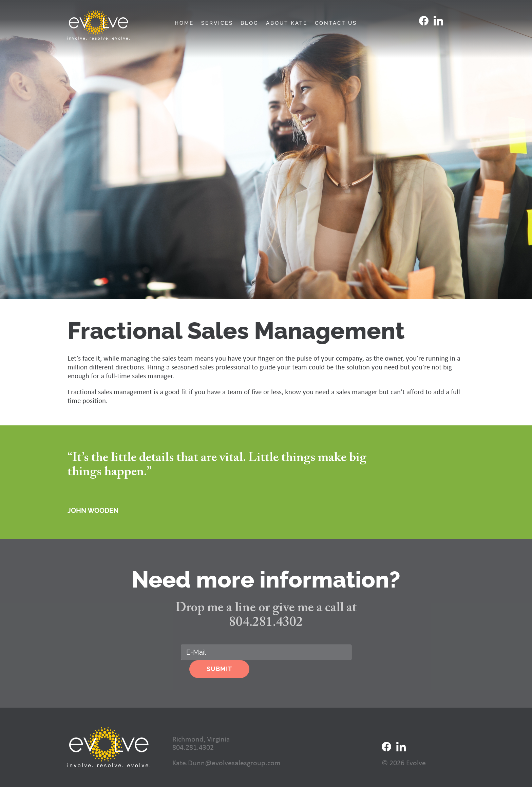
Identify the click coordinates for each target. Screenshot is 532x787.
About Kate (287, 23)
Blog (250, 23)
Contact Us (336, 23)
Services (217, 23)
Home (184, 23)
